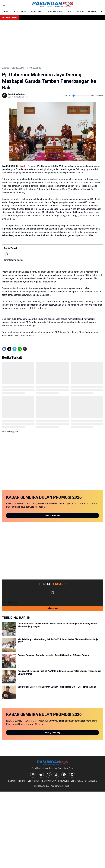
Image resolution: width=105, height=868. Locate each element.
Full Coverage (52, 608)
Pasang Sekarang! (52, 515)
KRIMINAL (92, 12)
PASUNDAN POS (47, 786)
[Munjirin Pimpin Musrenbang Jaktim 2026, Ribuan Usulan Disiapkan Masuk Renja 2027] (9, 645)
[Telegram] (14, 349)
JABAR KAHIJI (36, 12)
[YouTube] (41, 775)
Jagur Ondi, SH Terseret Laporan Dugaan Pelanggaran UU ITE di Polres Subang (57, 687)
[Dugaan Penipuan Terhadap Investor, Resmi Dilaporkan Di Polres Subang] (9, 661)
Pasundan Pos (65, 786)
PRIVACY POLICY (48, 781)
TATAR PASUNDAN (54, 12)
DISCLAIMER (63, 781)
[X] (9, 349)
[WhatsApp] (20, 349)
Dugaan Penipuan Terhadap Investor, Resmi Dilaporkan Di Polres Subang (54, 655)
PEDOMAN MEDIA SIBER (29, 781)
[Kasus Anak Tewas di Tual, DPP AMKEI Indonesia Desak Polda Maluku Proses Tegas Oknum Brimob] (9, 677)
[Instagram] (33, 775)
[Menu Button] (5, 4)
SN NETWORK (91, 781)
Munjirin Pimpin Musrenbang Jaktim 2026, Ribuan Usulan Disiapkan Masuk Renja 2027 (58, 641)
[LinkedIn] (72, 775)
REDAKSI (12, 781)
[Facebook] (4, 349)
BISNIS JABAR (20, 12)
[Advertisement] (52, 43)
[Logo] (52, 762)
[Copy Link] (25, 349)
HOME (7, 12)
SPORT (69, 12)
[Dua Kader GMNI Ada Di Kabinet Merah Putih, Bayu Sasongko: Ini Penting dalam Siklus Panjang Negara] (9, 629)
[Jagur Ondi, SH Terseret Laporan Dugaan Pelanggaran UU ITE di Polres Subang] (9, 692)
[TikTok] (56, 775)
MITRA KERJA (77, 781)
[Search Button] (100, 4)
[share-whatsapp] (30, 349)
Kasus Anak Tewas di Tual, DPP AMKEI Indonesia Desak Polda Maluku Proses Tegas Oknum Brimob (59, 672)
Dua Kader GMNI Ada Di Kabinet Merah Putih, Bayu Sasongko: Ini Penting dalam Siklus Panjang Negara (57, 625)
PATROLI (80, 12)
